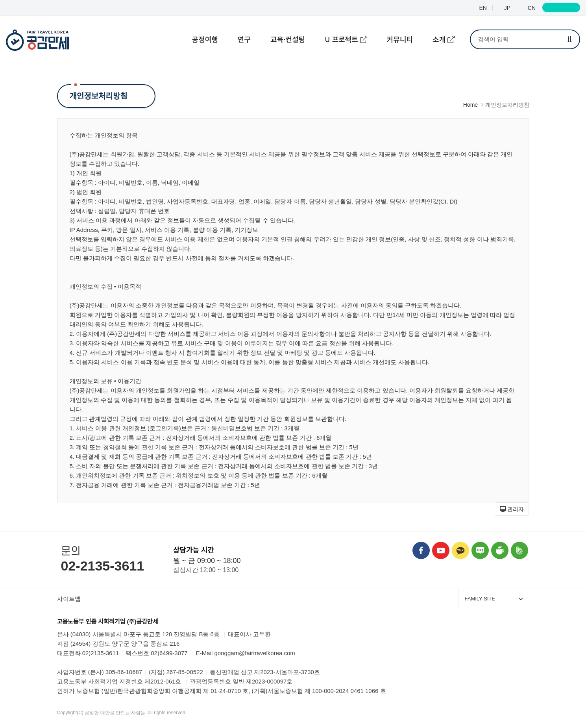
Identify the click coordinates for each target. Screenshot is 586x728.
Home (470, 105)
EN (482, 8)
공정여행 (205, 39)
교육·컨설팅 (288, 39)
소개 (440, 39)
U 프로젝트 (342, 39)
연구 (244, 39)
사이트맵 (69, 599)
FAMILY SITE (494, 599)
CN (531, 8)
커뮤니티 (400, 39)
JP (507, 8)
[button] (512, 509)
